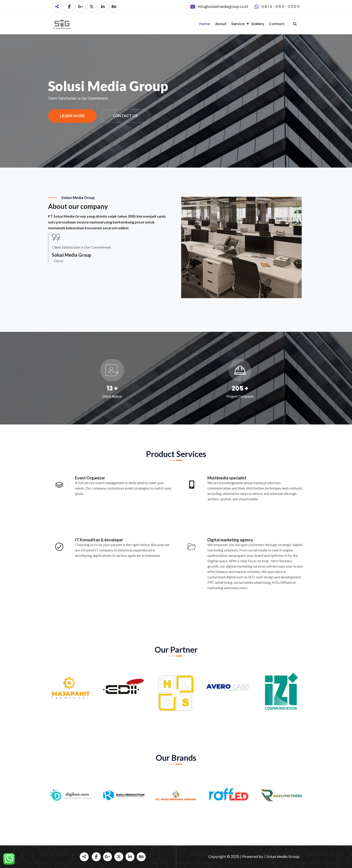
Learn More (72, 116)
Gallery (258, 24)
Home (205, 24)
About (221, 24)
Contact (277, 24)
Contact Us (125, 116)
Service (238, 24)
